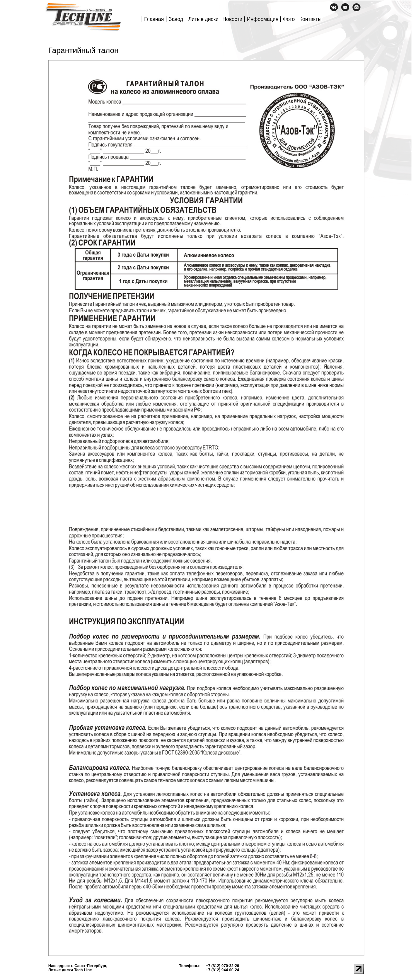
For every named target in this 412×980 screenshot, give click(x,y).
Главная (154, 19)
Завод (176, 19)
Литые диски (203, 19)
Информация (263, 19)
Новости (232, 19)
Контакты (310, 19)
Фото (289, 19)
